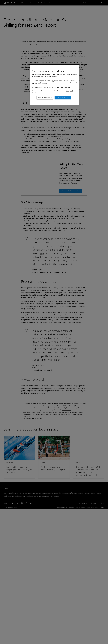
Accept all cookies (63, 97)
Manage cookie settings (45, 97)
